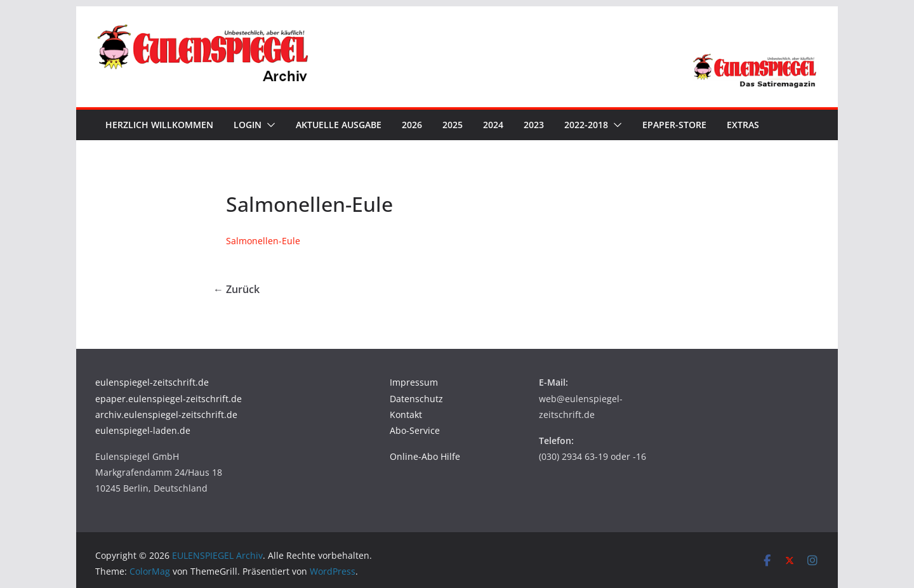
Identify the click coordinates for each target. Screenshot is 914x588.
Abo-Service (415, 430)
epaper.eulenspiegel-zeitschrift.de (169, 399)
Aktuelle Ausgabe (339, 125)
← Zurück (236, 289)
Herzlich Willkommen (159, 125)
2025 (453, 125)
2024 (493, 125)
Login (248, 125)
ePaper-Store (674, 125)
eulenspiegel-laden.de (143, 430)
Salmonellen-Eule (263, 241)
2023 (534, 125)
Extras (743, 125)
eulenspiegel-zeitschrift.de (152, 382)
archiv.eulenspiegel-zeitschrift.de (166, 415)
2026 (412, 125)
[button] (268, 125)
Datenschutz (416, 399)
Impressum (414, 382)
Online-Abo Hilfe (425, 456)
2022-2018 (586, 125)
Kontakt (406, 415)
